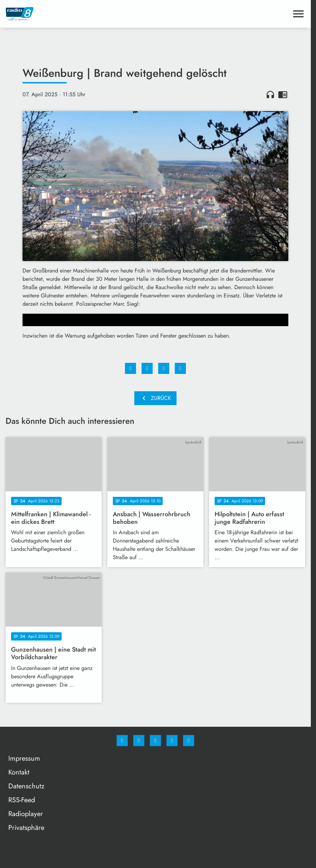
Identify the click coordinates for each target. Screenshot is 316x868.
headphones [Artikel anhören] (270, 95)
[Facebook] (122, 741)
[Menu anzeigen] (298, 14)
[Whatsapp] (155, 741)
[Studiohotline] (172, 741)
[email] (189, 741)
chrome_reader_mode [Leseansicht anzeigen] (283, 95)
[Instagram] (139, 741)
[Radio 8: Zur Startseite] (80, 14)
